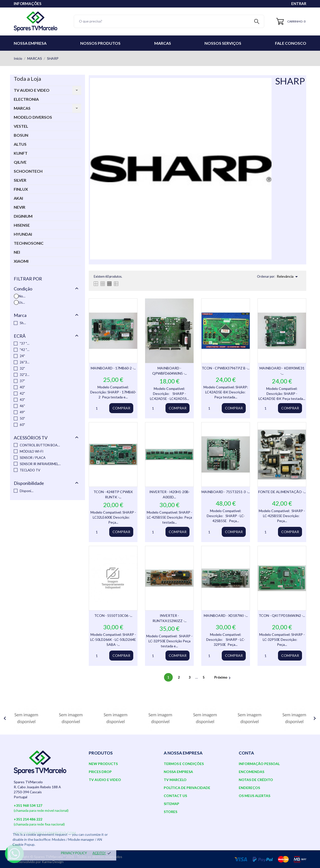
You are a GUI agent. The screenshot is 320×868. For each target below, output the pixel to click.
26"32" (25, 362)
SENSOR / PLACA (33, 458)
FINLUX (21, 189)
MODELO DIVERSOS (33, 117)
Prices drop (100, 772)
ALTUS (20, 144)
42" (22, 393)
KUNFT (21, 153)
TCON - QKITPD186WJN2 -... (282, 615)
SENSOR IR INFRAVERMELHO (41, 464)
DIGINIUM (23, 216)
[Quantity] (100, 408)
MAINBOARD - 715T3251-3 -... (226, 492)
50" (22, 418)
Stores (170, 812)
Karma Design (53, 862)
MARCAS (22, 108)
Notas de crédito (256, 780)
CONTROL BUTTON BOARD (41, 445)
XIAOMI (21, 261)
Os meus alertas (254, 796)
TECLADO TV (30, 470)
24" (22, 356)
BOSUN (21, 135)
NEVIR (19, 207)
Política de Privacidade (187, 788)
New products (103, 764)
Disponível (27, 491)
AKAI (18, 198)
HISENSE (22, 225)
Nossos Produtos (100, 43)
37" (22, 381)
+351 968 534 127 (28, 805)
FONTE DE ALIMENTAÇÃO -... (282, 492)
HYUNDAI (23, 234)
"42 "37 (25, 350)
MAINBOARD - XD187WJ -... (226, 615)
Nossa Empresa (30, 43)
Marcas (163, 43)
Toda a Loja (27, 79)
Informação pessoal (259, 764)
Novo (22, 296)
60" (22, 425)
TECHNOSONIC (29, 243)
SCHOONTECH (28, 171)
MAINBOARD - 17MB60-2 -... (113, 368)
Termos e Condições (184, 764)
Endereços (249, 788)
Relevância (288, 277)
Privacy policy (74, 853)
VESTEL (21, 126)
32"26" (25, 375)
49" (22, 412)
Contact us (175, 796)
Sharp (23, 323)
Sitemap (171, 804)
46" (22, 406)
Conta (246, 753)
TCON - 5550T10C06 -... (113, 615)
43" (22, 400)
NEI (17, 252)
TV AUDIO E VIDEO (32, 90)
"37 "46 (25, 343)
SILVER (20, 180)
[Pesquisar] (169, 21)
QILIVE (20, 162)
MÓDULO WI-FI (31, 451)
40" (22, 387)
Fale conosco (291, 43)
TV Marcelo (175, 780)
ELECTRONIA (26, 99)
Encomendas (251, 772)
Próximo (223, 677)
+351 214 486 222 (28, 819)
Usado (22, 302)
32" (22, 368)
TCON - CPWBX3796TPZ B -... (226, 368)
